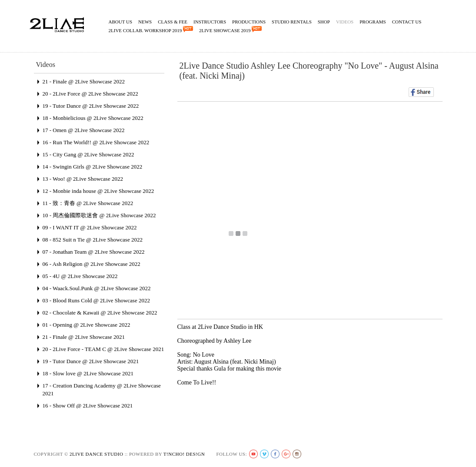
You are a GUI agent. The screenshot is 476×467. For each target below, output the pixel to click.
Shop (324, 22)
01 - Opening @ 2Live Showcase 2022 (87, 325)
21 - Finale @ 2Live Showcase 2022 (84, 81)
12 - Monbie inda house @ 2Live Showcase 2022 (98, 191)
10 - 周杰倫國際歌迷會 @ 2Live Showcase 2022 (99, 215)
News (145, 22)
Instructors (210, 22)
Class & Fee (173, 22)
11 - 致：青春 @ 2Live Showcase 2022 (88, 203)
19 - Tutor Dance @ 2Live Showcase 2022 (91, 106)
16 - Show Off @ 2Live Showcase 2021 (88, 406)
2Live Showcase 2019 (230, 30)
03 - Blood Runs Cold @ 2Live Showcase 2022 (96, 300)
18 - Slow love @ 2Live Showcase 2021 (88, 373)
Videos (345, 22)
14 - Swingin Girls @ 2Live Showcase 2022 (93, 167)
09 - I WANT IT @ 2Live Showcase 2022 (90, 227)
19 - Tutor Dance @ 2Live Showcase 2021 (91, 361)
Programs (373, 22)
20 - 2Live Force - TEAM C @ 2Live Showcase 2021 (103, 349)
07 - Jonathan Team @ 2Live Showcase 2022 (94, 252)
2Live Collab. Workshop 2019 (151, 30)
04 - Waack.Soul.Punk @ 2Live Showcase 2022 (97, 288)
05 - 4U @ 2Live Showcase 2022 (80, 276)
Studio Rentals (292, 22)
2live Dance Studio (96, 454)
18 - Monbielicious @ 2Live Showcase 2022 (93, 118)
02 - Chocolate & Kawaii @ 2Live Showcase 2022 (100, 313)
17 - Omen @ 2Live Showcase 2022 (84, 130)
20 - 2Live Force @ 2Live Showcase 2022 (90, 94)
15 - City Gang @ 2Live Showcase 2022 (88, 154)
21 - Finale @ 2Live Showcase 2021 (84, 337)
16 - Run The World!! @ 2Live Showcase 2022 (96, 142)
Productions (249, 22)
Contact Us (407, 22)
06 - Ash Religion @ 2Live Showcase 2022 (92, 264)
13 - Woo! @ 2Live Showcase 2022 (83, 179)
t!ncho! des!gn (184, 454)
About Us (121, 22)
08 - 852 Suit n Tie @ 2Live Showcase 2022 (93, 240)
